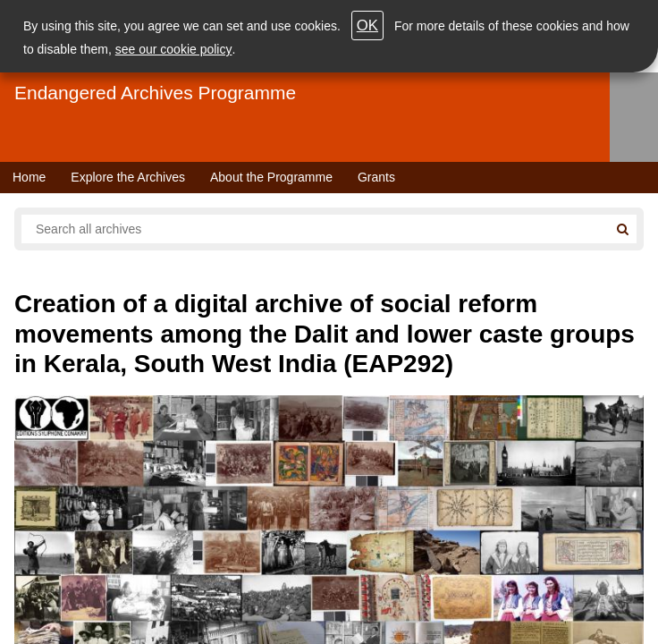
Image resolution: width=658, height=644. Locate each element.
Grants (376, 177)
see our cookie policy (174, 49)
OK (367, 25)
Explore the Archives (128, 177)
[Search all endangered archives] (315, 229)
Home (29, 177)
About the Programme (271, 177)
